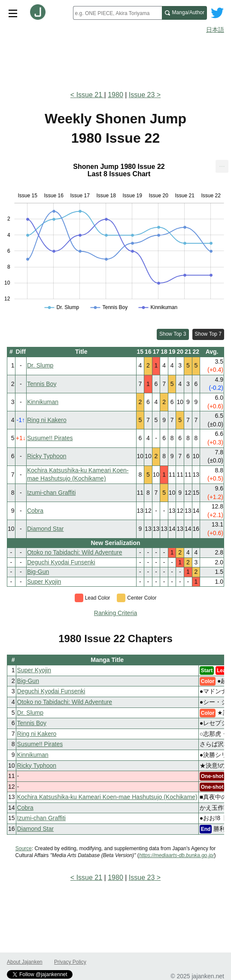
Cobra (35, 511)
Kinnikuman (43, 402)
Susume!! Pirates (50, 438)
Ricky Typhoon (47, 456)
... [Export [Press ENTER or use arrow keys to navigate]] (222, 164)
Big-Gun (38, 572)
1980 (115, 95)
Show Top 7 (208, 334)
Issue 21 (90, 95)
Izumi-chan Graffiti (51, 493)
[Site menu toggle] (13, 13)
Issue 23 (142, 95)
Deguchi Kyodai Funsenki (61, 562)
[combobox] (117, 13)
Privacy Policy (70, 962)
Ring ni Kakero (47, 420)
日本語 (215, 30)
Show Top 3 (173, 334)
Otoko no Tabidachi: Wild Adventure (75, 552)
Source (24, 848)
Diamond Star (46, 529)
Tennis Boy (42, 384)
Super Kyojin (44, 582)
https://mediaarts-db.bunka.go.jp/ (177, 855)
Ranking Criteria (115, 613)
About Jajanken (25, 962)
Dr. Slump (40, 365)
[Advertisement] (115, 59)
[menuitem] (222, 166)
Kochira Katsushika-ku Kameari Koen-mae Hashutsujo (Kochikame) (107, 797)
